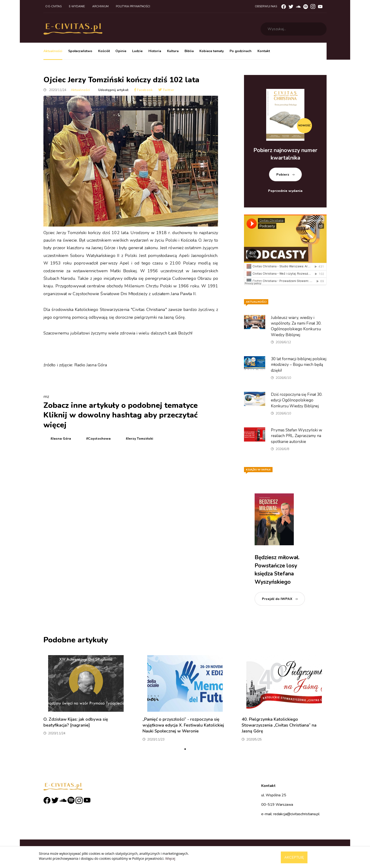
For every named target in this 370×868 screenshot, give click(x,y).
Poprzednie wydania (285, 191)
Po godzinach (241, 51)
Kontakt (264, 51)
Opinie (121, 51)
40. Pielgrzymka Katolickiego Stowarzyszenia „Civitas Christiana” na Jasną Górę (279, 725)
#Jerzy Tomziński (139, 439)
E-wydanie (77, 6)
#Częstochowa (98, 439)
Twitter (166, 90)
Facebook (143, 90)
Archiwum (100, 6)
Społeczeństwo (80, 51)
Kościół (104, 51)
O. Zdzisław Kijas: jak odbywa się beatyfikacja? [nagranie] (76, 722)
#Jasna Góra (61, 439)
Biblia (189, 51)
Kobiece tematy (212, 51)
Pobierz (283, 175)
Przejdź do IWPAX (277, 599)
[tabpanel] (86, 700)
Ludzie (137, 51)
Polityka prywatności (133, 6)
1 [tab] (185, 749)
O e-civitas (53, 6)
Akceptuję (294, 857)
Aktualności (53, 51)
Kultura (173, 51)
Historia (155, 51)
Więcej (170, 858)
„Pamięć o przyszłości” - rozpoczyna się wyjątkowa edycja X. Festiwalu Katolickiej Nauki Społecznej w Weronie (183, 725)
